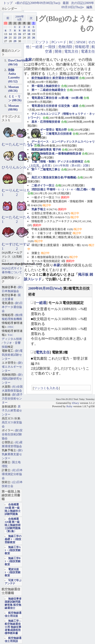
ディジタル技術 (12, 339)
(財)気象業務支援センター (12, 454)
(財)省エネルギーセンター (12, 367)
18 (29, 34)
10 (24, 31)
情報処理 (82, 47)
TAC (10, 335)
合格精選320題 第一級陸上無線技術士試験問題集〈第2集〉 (13, 525)
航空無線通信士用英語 (13, 640)
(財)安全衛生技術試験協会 (12, 434)
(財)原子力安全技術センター (12, 398)
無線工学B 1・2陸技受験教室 (13, 561)
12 (34, 31)
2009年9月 (20, 18)
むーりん (37, 144)
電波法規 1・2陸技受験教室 (13, 572)
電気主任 (71, 51)
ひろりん (9, 167)
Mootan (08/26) (14, 89)
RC (71, 42)
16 (20, 34)
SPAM (81, 42)
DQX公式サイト (12, 268)
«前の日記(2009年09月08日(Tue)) (38, 3)
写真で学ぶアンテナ (13, 582)
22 (15, 38)
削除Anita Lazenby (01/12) (14, 76)
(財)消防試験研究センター (12, 379)
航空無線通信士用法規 (13, 614)
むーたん (9, 144)
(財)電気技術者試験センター (12, 355)
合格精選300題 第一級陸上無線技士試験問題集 (13, 509)
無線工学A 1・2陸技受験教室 (13, 550)
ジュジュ (37, 167)
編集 (89, 7)
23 (20, 38)
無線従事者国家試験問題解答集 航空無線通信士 (13, 603)
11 (29, 31)
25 (29, 38)
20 (6, 38)
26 (34, 38)
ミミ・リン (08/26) (15, 98)
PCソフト (42, 42)
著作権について (12, 272)
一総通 (37, 47)
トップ (8, 3)
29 (15, 41)
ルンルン (23, 167)
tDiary (76, 403)
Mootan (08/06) (14, 108)
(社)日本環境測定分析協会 (12, 474)
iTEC (11, 327)
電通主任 (88, 51)
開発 (58, 51)
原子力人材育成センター (12, 410)
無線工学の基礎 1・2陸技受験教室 (13, 539)
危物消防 (65, 47)
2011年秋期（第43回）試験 (72, 165)
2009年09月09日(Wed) (45, 288)
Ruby (70, 406)
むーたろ (23, 144)
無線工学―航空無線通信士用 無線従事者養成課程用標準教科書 (13, 627)
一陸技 (50, 47)
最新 (66, 3)
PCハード (59, 42)
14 (10, 34)
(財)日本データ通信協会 (12, 307)
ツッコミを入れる (46, 388)
